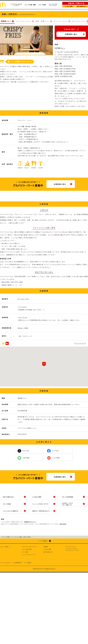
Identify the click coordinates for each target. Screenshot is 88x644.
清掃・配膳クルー (43, 21)
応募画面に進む (71, 34)
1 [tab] (26, 57)
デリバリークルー (61, 21)
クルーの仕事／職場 (30, 5)
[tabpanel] (26, 40)
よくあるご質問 (69, 6)
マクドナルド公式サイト (6, 563)
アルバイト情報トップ (5, 547)
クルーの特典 (42, 5)
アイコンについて (80, 343)
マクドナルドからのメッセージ (16, 5)
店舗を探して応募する (75, 3)
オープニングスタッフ (71, 547)
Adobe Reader (63, 524)
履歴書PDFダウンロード (30, 522)
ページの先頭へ (43, 541)
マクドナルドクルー (24, 21)
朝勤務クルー (6, 21)
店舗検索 (46, 547)
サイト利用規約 (28, 563)
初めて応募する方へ (82, 6)
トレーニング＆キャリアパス (53, 5)
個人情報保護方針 (18, 563)
